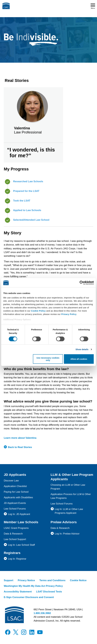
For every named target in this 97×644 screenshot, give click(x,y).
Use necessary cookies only (48, 359)
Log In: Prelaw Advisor (67, 534)
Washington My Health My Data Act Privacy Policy (33, 586)
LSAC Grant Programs (16, 528)
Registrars (12, 553)
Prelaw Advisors (64, 522)
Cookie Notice (78, 580)
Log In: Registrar (17, 559)
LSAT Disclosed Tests (49, 592)
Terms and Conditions (52, 580)
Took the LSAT (22, 201)
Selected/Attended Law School (31, 220)
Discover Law (11, 481)
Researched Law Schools (28, 181)
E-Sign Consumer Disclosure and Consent (29, 597)
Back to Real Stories (20, 447)
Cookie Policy (38, 311)
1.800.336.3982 (42, 613)
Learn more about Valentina (20, 438)
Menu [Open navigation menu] (93, 6)
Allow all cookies (79, 359)
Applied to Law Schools (27, 210)
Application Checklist (15, 486)
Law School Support (15, 539)
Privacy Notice (26, 580)
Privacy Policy (69, 314)
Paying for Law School (16, 492)
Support (8, 580)
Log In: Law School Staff (21, 545)
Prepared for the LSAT (26, 191)
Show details (82, 349)
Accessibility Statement (18, 592)
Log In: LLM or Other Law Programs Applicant (69, 511)
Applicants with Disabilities (18, 497)
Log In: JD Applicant (19, 514)
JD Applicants (15, 475)
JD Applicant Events (15, 503)
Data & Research (13, 534)
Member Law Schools (21, 522)
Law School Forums (15, 509)
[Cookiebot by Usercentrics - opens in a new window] (81, 283)
